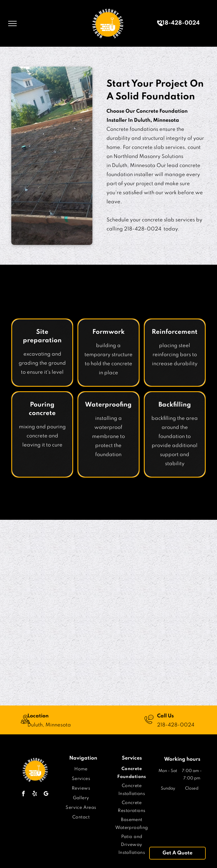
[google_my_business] (46, 794)
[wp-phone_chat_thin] (149, 725)
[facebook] (23, 794)
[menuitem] (81, 769)
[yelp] (35, 794)
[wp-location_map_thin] (25, 725)
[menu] (12, 23)
